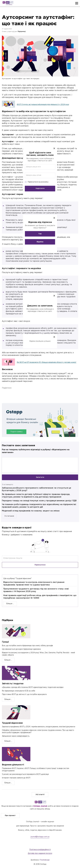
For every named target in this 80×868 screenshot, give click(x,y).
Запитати (40, 477)
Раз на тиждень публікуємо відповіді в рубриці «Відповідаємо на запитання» (36, 451)
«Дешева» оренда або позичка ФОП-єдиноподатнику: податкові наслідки (33, 687)
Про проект (10, 816)
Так (40, 234)
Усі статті (40, 795)
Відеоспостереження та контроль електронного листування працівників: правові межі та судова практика (34, 584)
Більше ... (10, 604)
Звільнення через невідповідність (16, 736)
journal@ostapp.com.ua (40, 837)
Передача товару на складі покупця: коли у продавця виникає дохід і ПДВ (39, 501)
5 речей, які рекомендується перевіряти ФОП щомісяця (25, 774)
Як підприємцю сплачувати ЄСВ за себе (19, 691)
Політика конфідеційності (40, 850)
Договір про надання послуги (40, 853)
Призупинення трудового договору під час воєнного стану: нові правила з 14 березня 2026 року (36, 590)
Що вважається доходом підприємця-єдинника (21, 649)
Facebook (4, 393)
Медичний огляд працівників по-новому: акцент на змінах (31, 511)
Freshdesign (45, 860)
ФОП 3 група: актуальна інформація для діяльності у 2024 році (43, 105)
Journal (9, 5)
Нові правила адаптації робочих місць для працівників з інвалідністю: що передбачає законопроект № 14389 (40, 597)
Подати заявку (16, 432)
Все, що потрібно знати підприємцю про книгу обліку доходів (27, 646)
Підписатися (40, 565)
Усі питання (9, 516)
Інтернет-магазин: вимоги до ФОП (16, 778)
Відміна (40, 242)
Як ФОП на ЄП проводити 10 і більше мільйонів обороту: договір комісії (47, 362)
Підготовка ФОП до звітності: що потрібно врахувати (24, 694)
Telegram (27, 393)
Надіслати (40, 188)
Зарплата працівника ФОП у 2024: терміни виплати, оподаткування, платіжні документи (39, 727)
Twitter (16, 393)
